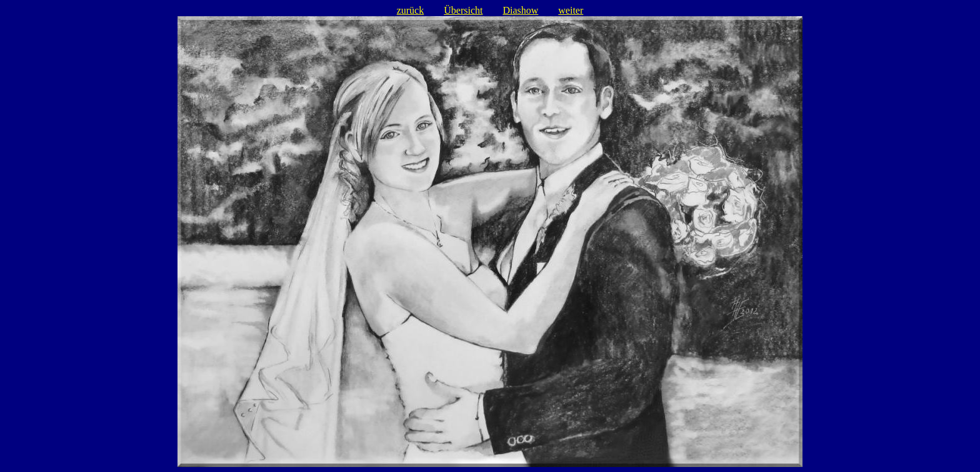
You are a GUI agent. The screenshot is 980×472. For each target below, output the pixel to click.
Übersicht (463, 10)
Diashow (520, 10)
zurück (411, 10)
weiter (571, 10)
